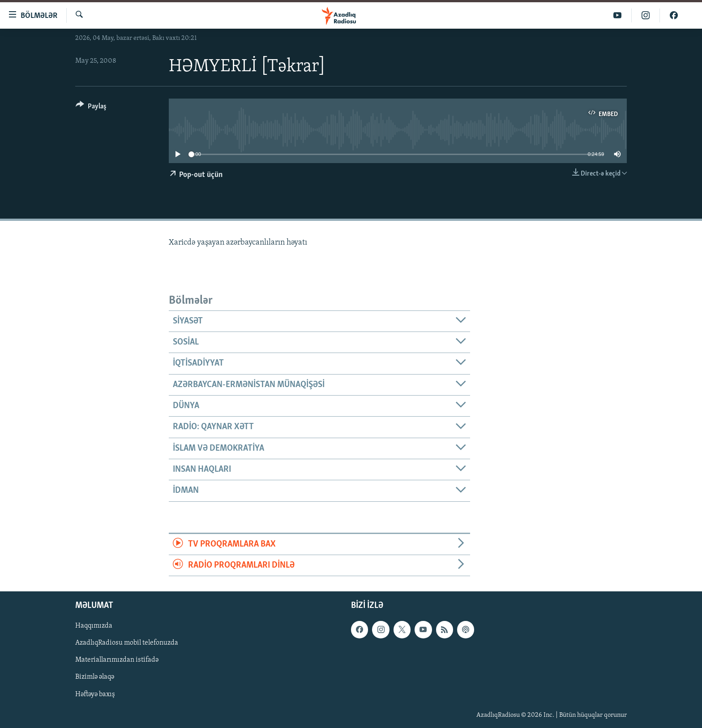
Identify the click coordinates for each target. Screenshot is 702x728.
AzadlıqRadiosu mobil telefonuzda (127, 643)
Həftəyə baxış (95, 694)
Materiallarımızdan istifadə (117, 660)
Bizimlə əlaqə (95, 677)
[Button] (91, 108)
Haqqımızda (94, 626)
